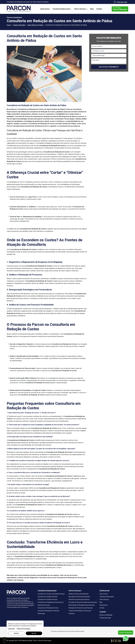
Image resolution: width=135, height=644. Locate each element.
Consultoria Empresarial (61, 9)
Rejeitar (16, 633)
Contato (99, 9)
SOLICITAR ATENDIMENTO (109, 67)
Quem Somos (45, 9)
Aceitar (34, 633)
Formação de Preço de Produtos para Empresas (83, 602)
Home (9, 25)
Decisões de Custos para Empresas (79, 599)
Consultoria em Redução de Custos (48, 608)
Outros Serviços (80, 9)
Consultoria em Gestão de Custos (48, 597)
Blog (92, 9)
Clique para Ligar (121, 2)
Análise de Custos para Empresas (79, 594)
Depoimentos (104, 605)
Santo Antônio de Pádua (35, 25)
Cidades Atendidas (19, 25)
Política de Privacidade (23, 629)
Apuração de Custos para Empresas (79, 597)
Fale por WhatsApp (120, 9)
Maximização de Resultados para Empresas (82, 605)
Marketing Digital (27, 641)
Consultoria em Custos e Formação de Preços (51, 594)
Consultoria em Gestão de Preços (48, 599)
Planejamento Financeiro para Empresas (81, 608)
